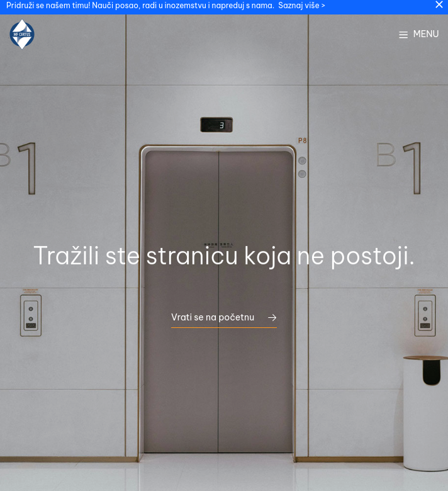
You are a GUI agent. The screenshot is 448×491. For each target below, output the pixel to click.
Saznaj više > (302, 5)
